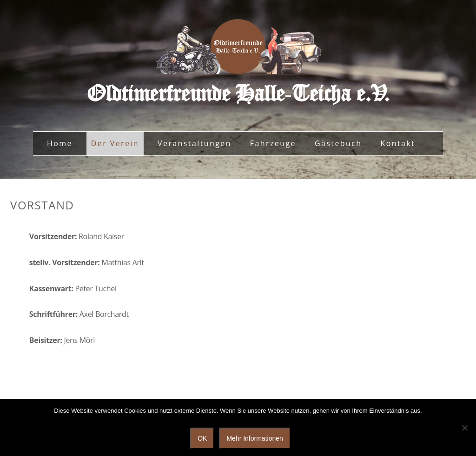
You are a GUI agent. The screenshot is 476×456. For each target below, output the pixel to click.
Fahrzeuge (273, 143)
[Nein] (464, 428)
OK (202, 438)
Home (60, 143)
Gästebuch (338, 143)
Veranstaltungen (195, 143)
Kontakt (398, 143)
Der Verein (115, 143)
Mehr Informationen (255, 438)
